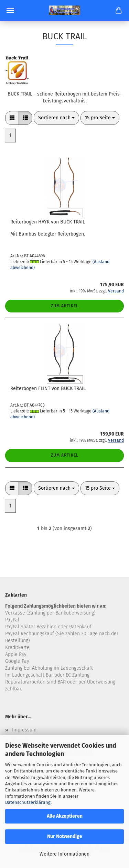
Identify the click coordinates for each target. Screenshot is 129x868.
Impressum (24, 730)
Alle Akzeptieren (65, 816)
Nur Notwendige (65, 836)
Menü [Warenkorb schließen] (10, 10)
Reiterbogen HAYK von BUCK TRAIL (48, 222)
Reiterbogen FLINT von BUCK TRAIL (48, 388)
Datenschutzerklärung (28, 802)
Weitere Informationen (64, 854)
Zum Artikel (65, 306)
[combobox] (56, 118)
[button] (12, 118)
